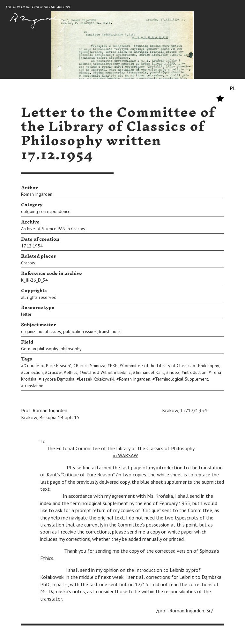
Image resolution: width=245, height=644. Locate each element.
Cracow (28, 263)
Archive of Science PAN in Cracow (53, 229)
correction (33, 372)
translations (110, 331)
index (174, 372)
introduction (195, 372)
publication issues (80, 331)
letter (26, 314)
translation (33, 386)
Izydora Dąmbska (58, 379)
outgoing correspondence (46, 211)
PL (233, 88)
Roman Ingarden (37, 194)
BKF (114, 366)
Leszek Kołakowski (97, 379)
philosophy (71, 349)
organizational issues (41, 331)
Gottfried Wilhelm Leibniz (106, 372)
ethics (72, 372)
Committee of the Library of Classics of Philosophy (171, 366)
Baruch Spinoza (91, 366)
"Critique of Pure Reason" (47, 366)
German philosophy (40, 349)
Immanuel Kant (150, 372)
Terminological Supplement (182, 379)
